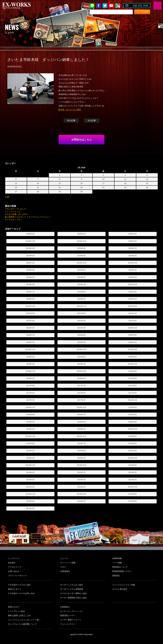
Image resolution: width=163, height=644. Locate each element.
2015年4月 (81, 451)
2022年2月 (81, 299)
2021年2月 (30, 328)
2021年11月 (81, 306)
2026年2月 (81, 234)
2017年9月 (133, 378)
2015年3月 (133, 451)
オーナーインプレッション (72, 611)
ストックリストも (13, 212)
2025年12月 (30, 241)
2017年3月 (133, 393)
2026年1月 (133, 234)
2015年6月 (133, 443)
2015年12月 (133, 429)
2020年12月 (133, 328)
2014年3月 (133, 480)
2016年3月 (133, 422)
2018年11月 (30, 371)
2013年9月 (133, 494)
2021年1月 (81, 328)
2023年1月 (81, 284)
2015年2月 (30, 458)
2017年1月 (81, 400)
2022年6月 (81, 292)
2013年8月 (30, 501)
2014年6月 (133, 472)
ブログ (63, 567)
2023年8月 (81, 270)
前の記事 (71, 120)
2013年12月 (133, 487)
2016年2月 (30, 429)
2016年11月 (30, 407)
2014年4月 (81, 480)
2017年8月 (30, 386)
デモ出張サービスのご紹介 (19, 585)
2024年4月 (81, 256)
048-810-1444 (141, 6)
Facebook (99, 6)
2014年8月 (30, 472)
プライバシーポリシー (18, 576)
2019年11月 (81, 349)
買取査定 (116, 576)
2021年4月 (81, 321)
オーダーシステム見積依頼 (72, 589)
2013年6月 (133, 501)
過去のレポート (15, 589)
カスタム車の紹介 (120, 589)
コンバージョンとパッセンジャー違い (24, 620)
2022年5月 (133, 292)
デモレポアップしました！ (16, 209)
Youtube (111, 6)
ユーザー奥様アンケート (71, 620)
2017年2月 (30, 400)
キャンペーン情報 (68, 563)
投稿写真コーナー (68, 616)
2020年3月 (81, 342)
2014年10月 (81, 465)
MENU (157, 6)
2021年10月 (133, 306)
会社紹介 (12, 563)
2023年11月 (133, 263)
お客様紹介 (65, 607)
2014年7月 (81, 472)
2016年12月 (133, 400)
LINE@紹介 (65, 571)
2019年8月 (81, 357)
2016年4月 (81, 422)
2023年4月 (133, 277)
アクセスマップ (15, 567)
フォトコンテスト (68, 624)
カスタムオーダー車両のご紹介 (74, 593)
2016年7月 (81, 414)
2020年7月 (30, 335)
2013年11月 (30, 494)
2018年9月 (133, 371)
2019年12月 (30, 349)
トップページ (14, 558)
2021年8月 (81, 313)
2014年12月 (133, 458)
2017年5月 (30, 393)
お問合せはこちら (81, 140)
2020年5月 (133, 335)
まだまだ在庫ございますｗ (16, 214)
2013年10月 (81, 494)
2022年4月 (30, 299)
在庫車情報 (117, 558)
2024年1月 (30, 263)
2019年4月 (133, 357)
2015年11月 (30, 436)
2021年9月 (30, 313)
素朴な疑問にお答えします (19, 616)
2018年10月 (81, 371)
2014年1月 (81, 487)
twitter (105, 6)
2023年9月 (30, 270)
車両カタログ (14, 607)
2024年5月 (30, 256)
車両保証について (120, 567)
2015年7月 (81, 443)
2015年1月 (81, 458)
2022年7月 (30, 292)
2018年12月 (133, 364)
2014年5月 (30, 480)
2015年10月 (81, 436)
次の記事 (92, 120)
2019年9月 (30, 357)
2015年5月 (30, 451)
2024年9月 (81, 248)
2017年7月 (81, 386)
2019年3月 (30, 364)
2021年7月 (133, 313)
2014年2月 (30, 487)
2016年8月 (30, 414)
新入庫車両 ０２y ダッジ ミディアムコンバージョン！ (28, 217)
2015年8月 (30, 443)
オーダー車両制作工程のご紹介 (74, 598)
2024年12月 (30, 248)
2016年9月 (133, 407)
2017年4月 (81, 393)
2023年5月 (81, 277)
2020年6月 (81, 335)
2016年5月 (30, 422)
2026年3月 (30, 234)
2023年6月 (30, 277)
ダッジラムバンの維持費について (22, 624)
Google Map (118, 6)
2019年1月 (81, 364)
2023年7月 (133, 270)
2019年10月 (133, 349)
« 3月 (7, 197)
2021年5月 (30, 321)
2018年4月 (81, 378)
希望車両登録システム (122, 571)
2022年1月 (133, 299)
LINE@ (92, 6)
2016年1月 (81, 429)
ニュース (64, 558)
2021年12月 (30, 306)
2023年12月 (81, 263)
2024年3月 (133, 256)
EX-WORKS (21, 6)
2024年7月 (133, 248)
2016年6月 (133, 414)
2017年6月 (133, 386)
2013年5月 (30, 508)
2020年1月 (133, 342)
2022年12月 (133, 284)
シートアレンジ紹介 (17, 611)
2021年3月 (133, 321)
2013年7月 (81, 501)
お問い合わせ (14, 571)
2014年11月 (30, 465)
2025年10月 (81, 241)
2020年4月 (30, 342)
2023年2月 (30, 284)
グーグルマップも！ (14, 220)
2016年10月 (81, 407)
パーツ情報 (117, 563)
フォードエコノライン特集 (124, 585)
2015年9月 (133, 436)
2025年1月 (133, 241)
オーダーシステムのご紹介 (72, 585)
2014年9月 (133, 465)
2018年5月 (30, 378)
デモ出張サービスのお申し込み (21, 593)
